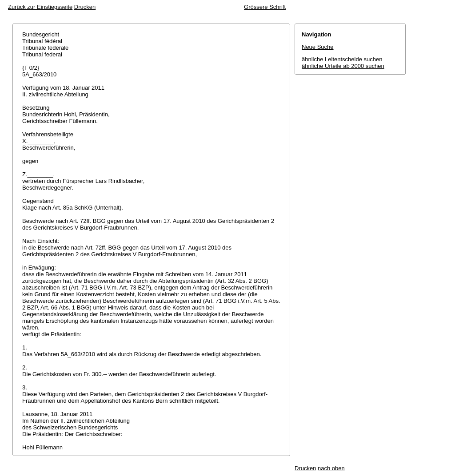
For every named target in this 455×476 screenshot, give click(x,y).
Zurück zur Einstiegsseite (40, 7)
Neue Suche (318, 47)
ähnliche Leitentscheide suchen (342, 59)
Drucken (85, 7)
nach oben (331, 468)
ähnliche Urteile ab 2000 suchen (343, 66)
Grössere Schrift (265, 7)
